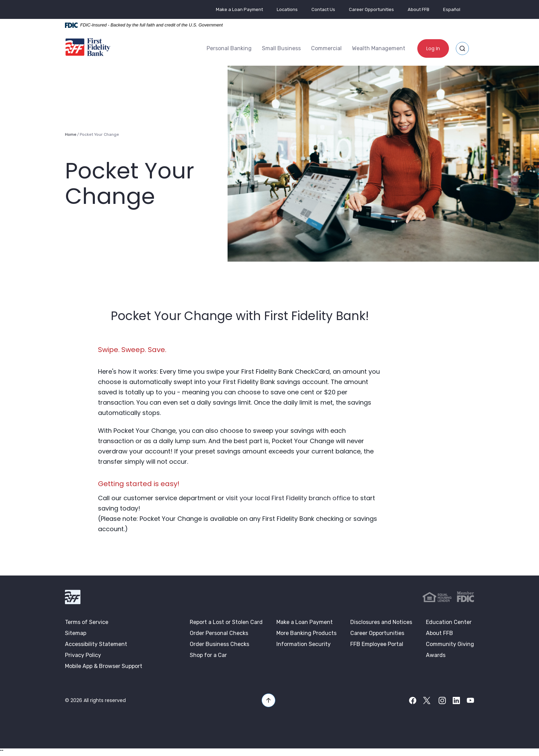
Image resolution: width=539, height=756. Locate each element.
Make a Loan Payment (239, 9)
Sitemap (76, 633)
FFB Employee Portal (377, 644)
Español (452, 9)
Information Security (304, 644)
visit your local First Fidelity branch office (288, 498)
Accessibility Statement (96, 644)
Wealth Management (379, 48)
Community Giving (450, 644)
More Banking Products (306, 633)
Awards (436, 655)
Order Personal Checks (219, 633)
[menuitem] (229, 48)
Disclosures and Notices (381, 622)
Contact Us (323, 9)
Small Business (281, 48)
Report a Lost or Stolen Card (226, 622)
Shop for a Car (208, 655)
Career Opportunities (371, 9)
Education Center (449, 622)
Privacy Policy (83, 655)
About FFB (419, 9)
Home (71, 134)
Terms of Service (87, 622)
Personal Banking (229, 48)
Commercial (326, 48)
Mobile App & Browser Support (104, 666)
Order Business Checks (219, 644)
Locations (287, 9)
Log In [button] (433, 48)
